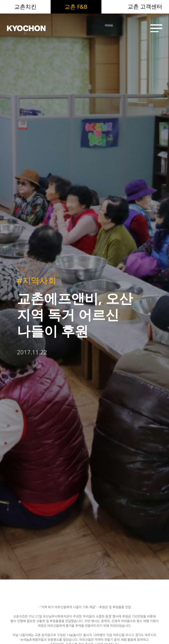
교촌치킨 (25, 7)
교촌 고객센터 (145, 7)
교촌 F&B (76, 7)
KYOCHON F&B (31, 28)
